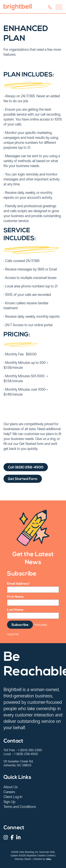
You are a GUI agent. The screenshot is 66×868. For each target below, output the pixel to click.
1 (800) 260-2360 (30, 750)
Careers (9, 792)
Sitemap (19, 859)
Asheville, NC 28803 (17, 765)
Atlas (48, 859)
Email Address (18, 584)
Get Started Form (23, 484)
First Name (15, 597)
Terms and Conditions (20, 807)
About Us (11, 787)
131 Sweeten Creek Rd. (18, 761)
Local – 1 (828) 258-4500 (21, 754)
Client (8, 797)
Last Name (15, 610)
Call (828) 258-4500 (26, 472)
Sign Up (9, 802)
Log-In (18, 797)
